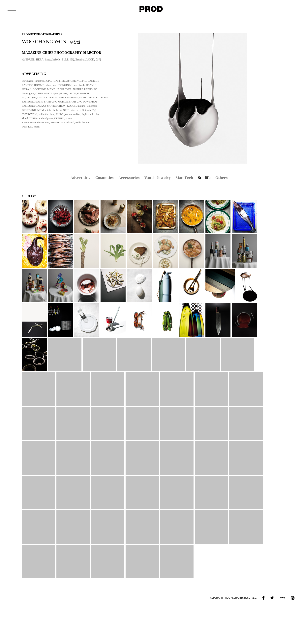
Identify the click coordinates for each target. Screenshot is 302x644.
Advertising (81, 178)
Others (222, 178)
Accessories (129, 178)
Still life (204, 178)
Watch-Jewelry (158, 178)
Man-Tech (184, 178)
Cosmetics (105, 178)
